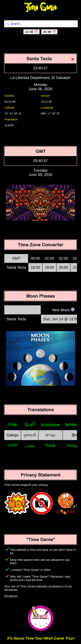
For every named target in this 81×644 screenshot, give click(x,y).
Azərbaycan (51, 425)
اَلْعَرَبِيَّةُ (30, 424)
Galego (13, 435)
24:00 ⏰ (49, 32)
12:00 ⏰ (32, 32)
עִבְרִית (51, 435)
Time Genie (40, 7)
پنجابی (30, 446)
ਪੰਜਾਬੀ (13, 445)
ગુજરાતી (30, 435)
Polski (51, 446)
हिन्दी (75, 435)
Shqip (13, 424)
